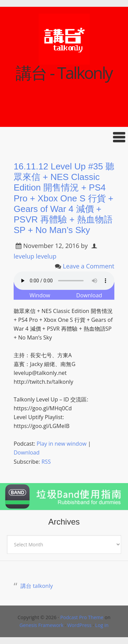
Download (89, 295)
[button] (64, 137)
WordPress (79, 625)
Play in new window (61, 444)
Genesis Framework (41, 625)
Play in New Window (40, 291)
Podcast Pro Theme (82, 617)
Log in (102, 625)
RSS (46, 462)
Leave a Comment (89, 266)
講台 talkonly (37, 586)
